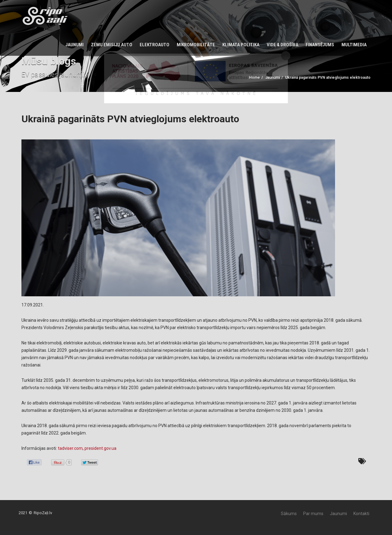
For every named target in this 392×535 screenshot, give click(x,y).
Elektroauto (155, 45)
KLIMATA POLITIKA (241, 45)
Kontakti (361, 514)
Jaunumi (74, 45)
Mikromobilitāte (196, 45)
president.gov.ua (100, 448)
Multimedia (354, 45)
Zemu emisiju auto (112, 45)
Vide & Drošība (283, 45)
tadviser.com (70, 448)
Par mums (313, 514)
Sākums (289, 514)
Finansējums (320, 45)
